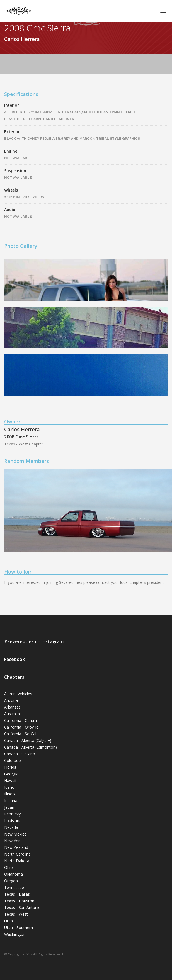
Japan (9, 807)
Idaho (9, 787)
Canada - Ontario (20, 754)
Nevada (11, 827)
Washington (15, 934)
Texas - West (16, 914)
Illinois (10, 794)
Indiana (11, 801)
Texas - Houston (19, 901)
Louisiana (13, 821)
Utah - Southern (19, 928)
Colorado (13, 760)
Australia (12, 714)
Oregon (11, 881)
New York (13, 841)
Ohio (9, 867)
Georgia (11, 774)
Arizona (11, 700)
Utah (9, 921)
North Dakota (17, 861)
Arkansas (12, 707)
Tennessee (14, 887)
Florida (10, 767)
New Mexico (15, 834)
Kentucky (12, 814)
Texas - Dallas (17, 894)
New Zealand (16, 847)
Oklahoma (14, 874)
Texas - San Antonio (22, 907)
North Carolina (17, 854)
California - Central (21, 720)
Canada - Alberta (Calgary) (28, 740)
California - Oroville (21, 727)
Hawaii (10, 781)
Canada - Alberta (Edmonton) (31, 747)
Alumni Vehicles (18, 694)
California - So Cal (20, 734)
